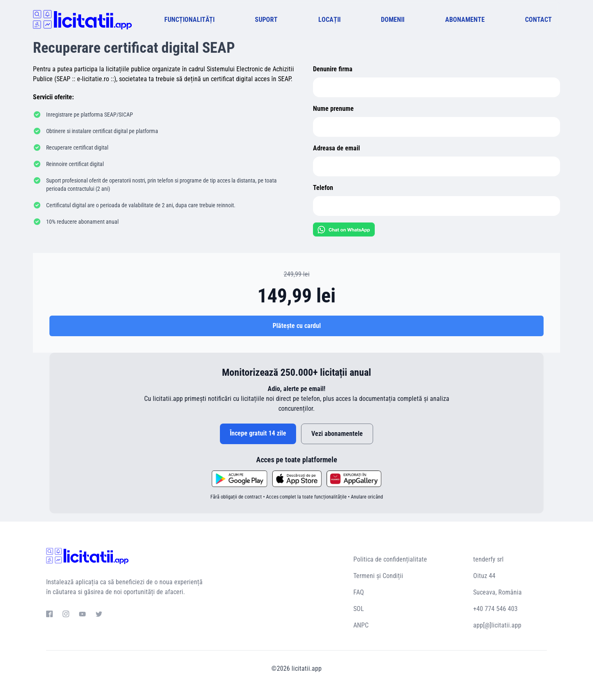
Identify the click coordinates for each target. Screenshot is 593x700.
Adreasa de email (336, 148)
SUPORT (266, 20)
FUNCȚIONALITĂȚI (189, 20)
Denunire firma (333, 69)
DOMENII (393, 20)
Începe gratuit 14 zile (258, 433)
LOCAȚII (329, 20)
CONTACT (538, 20)
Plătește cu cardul (297, 326)
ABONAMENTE (465, 20)
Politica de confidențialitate (390, 559)
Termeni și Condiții (378, 576)
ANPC (361, 625)
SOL (359, 609)
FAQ (359, 592)
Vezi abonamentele (337, 434)
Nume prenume (333, 109)
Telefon (323, 188)
